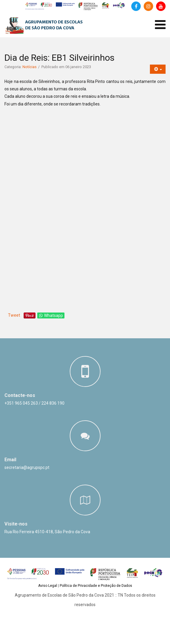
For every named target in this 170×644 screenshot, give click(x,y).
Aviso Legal (48, 586)
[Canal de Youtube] (161, 6)
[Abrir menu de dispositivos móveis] (160, 25)
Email (10, 460)
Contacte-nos (20, 395)
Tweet (14, 315)
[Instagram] (148, 6)
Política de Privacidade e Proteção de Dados (96, 586)
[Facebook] (136, 6)
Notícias (30, 67)
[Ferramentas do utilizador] (158, 69)
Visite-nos (16, 524)
